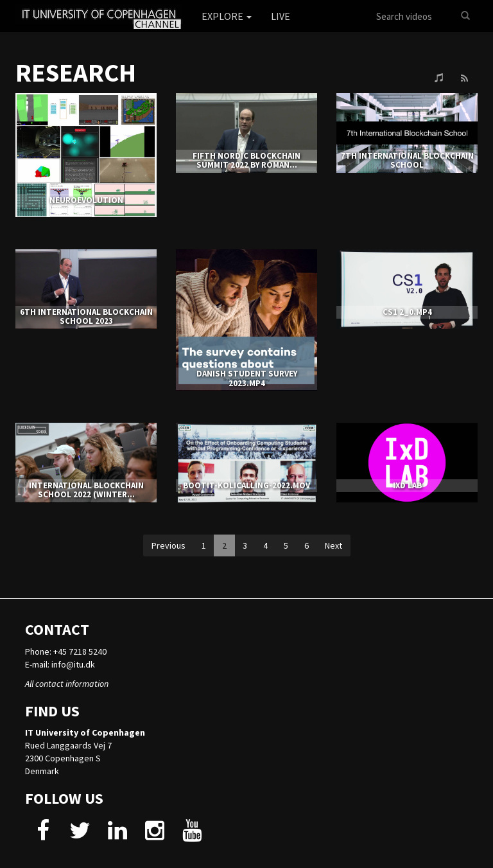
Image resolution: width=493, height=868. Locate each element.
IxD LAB (407, 485)
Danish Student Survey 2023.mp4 (247, 378)
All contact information (67, 684)
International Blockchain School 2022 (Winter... (86, 490)
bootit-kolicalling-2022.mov (246, 485)
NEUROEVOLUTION (86, 200)
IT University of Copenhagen (85, 732)
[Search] (465, 16)
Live (281, 16)
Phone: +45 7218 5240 (66, 651)
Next (333, 545)
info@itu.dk (73, 664)
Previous (169, 545)
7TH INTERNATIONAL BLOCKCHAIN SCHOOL (407, 160)
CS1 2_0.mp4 (407, 312)
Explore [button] (227, 16)
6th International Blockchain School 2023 (86, 316)
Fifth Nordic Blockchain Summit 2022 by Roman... (246, 160)
